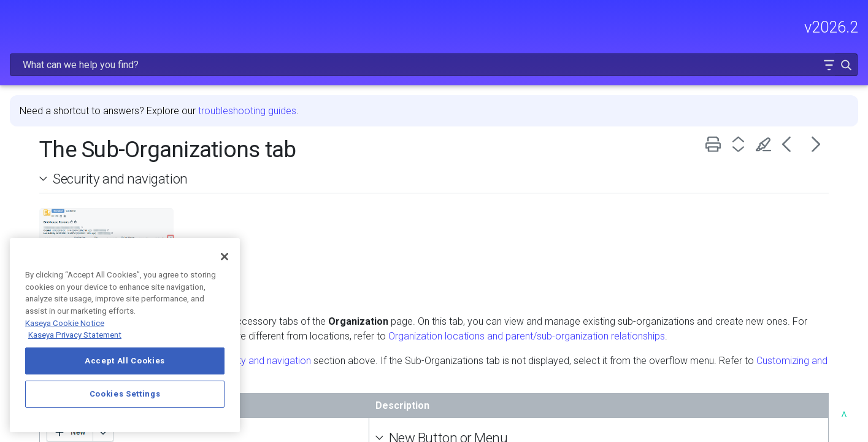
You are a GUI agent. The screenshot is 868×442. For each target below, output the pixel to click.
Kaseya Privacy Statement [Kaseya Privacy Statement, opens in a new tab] (75, 335)
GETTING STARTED (92, 157)
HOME (23, 78)
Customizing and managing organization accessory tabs (441, 358)
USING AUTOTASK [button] (92, 208)
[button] (820, 27)
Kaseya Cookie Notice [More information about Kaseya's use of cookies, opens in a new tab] (65, 323)
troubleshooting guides (421, 79)
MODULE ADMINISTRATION (92, 182)
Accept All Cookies (125, 361)
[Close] (225, 257)
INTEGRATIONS (92, 234)
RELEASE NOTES (46, 104)
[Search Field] (674, 27)
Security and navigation (294, 147)
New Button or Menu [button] (545, 421)
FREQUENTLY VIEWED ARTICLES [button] (92, 130)
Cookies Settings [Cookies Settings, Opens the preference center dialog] (125, 394)
